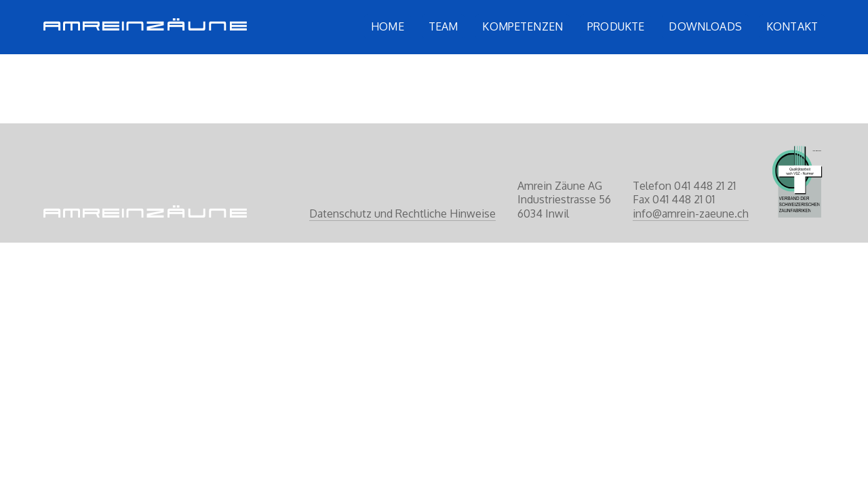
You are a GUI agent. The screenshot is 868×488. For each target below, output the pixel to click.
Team (443, 26)
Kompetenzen (522, 26)
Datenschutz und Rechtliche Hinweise (402, 213)
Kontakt (792, 26)
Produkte (616, 26)
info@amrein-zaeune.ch (691, 213)
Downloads (705, 26)
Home (388, 26)
